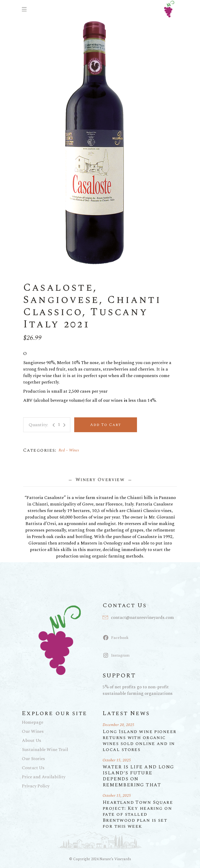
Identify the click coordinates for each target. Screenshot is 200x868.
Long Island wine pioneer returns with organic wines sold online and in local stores (140, 741)
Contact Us (33, 768)
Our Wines (33, 731)
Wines (74, 450)
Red (62, 450)
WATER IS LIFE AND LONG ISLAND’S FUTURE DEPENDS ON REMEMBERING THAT (138, 776)
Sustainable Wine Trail (45, 750)
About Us (32, 741)
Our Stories (33, 759)
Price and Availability (44, 777)
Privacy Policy (36, 786)
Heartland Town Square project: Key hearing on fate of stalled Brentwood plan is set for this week (138, 814)
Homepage (33, 722)
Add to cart (106, 425)
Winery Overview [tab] (100, 480)
